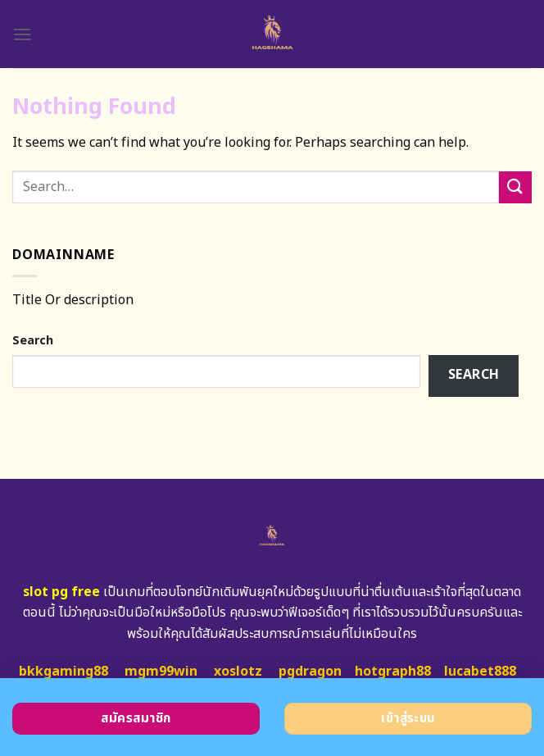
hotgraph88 (393, 672)
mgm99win (161, 672)
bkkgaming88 (63, 672)
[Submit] (515, 187)
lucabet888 (480, 672)
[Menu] (22, 34)
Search (33, 341)
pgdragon (310, 672)
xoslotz (238, 672)
